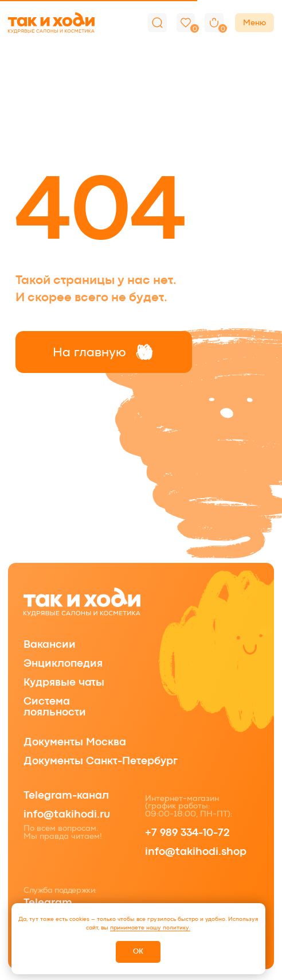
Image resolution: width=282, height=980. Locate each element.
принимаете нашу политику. (150, 927)
